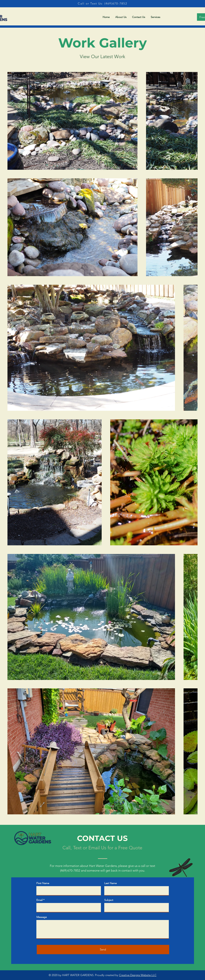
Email (39, 900)
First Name (43, 883)
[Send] (103, 950)
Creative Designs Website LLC (138, 975)
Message (42, 917)
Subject (109, 900)
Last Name (111, 883)
